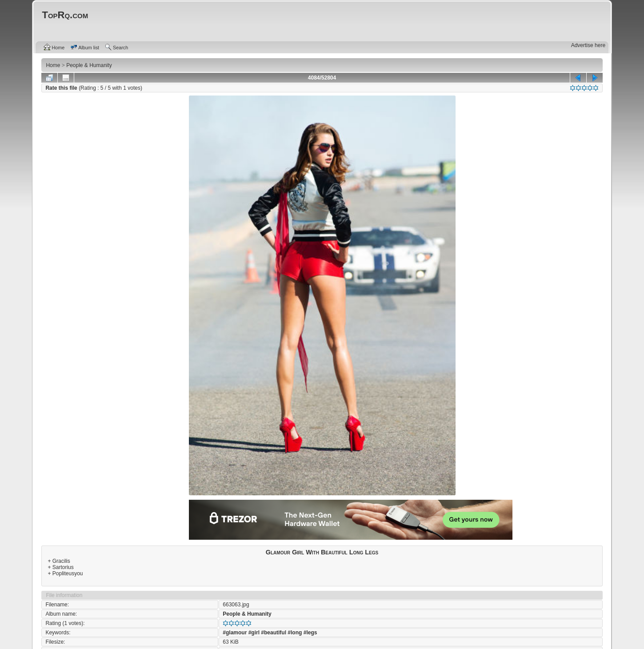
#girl (254, 633)
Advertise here (588, 45)
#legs (310, 633)
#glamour (235, 633)
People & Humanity (247, 614)
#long (295, 633)
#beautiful (274, 633)
